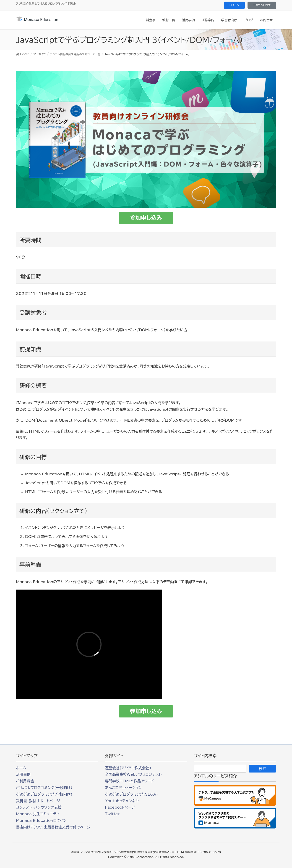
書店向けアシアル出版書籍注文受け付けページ (53, 827)
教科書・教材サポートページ (38, 801)
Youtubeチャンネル (122, 801)
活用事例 (23, 774)
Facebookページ (120, 807)
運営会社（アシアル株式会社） (128, 768)
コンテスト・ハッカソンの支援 (39, 807)
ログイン (234, 5)
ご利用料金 (25, 781)
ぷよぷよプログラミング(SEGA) (131, 794)
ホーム (21, 768)
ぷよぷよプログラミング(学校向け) (44, 794)
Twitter (112, 814)
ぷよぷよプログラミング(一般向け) (44, 788)
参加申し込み (146, 218)
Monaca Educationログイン (41, 820)
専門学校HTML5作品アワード (130, 781)
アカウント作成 (262, 5)
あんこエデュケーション (123, 788)
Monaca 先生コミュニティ (38, 814)
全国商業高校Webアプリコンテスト (133, 774)
